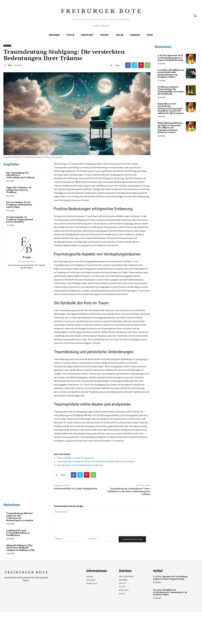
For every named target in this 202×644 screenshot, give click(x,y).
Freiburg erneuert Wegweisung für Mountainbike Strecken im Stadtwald (171, 91)
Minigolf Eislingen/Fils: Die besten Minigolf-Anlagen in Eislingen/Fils (20, 548)
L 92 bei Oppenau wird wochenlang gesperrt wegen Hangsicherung (170, 58)
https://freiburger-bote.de (27, 261)
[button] (195, 16)
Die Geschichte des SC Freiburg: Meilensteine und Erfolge (19, 205)
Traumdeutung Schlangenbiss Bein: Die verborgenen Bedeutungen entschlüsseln (96, 461)
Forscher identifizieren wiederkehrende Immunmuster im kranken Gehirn (171, 74)
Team (10, 65)
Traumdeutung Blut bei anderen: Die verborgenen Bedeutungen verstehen (20, 517)
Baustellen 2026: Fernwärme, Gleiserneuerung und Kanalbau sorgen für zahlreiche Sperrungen (171, 109)
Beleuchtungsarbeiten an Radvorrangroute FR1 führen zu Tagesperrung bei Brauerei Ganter (170, 128)
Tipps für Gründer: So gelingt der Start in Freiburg (19, 190)
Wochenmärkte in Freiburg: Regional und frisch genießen (20, 220)
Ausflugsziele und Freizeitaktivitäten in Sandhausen (18, 533)
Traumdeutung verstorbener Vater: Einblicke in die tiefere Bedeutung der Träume (129, 491)
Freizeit (7, 46)
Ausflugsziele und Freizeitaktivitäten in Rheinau (80, 465)
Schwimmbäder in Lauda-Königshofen (75, 458)
